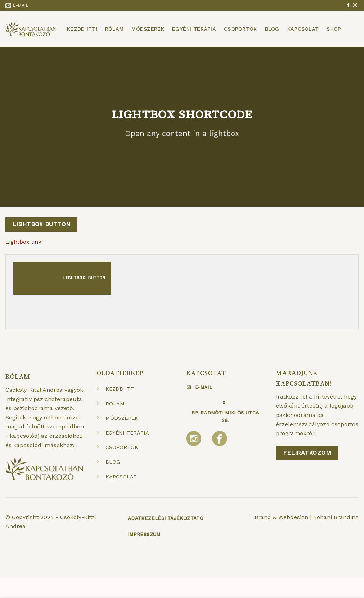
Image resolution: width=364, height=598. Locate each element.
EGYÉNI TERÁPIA (127, 433)
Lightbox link (23, 242)
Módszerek (148, 29)
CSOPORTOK (122, 447)
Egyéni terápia (194, 29)
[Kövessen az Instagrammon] (355, 5)
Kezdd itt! (82, 29)
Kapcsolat (303, 29)
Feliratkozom (307, 453)
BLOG (113, 462)
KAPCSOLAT (121, 477)
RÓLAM (115, 404)
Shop (334, 29)
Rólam (114, 29)
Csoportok (241, 29)
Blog (272, 29)
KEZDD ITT (120, 389)
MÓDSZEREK (122, 418)
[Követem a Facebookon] (348, 5)
